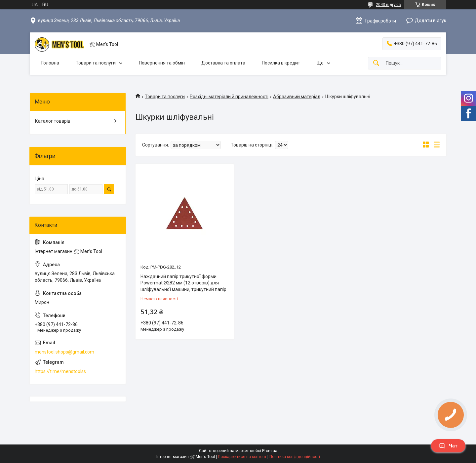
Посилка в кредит (281, 63)
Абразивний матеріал (297, 97)
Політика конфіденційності (295, 457)
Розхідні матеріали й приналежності (229, 97)
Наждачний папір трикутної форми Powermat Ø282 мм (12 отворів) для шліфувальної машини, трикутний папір (183, 283)
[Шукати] (376, 63)
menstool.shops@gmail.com (64, 352)
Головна (50, 63)
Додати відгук (431, 21)
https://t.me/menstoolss (60, 371)
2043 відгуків (388, 5)
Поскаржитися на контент (242, 457)
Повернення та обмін (162, 63)
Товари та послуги (96, 63)
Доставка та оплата (223, 63)
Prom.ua (270, 451)
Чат (448, 446)
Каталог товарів (53, 121)
